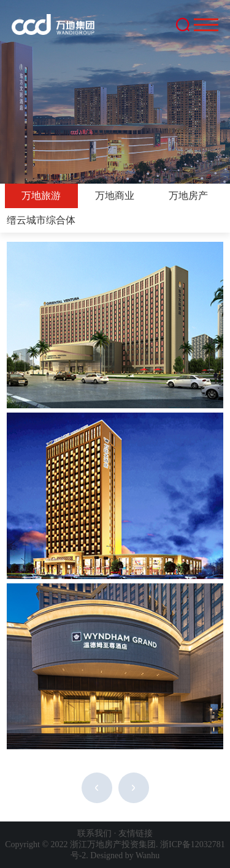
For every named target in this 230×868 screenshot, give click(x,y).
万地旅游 (41, 196)
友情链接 (136, 833)
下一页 (134, 788)
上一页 (97, 788)
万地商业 (115, 196)
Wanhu (148, 855)
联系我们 (94, 833)
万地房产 (188, 196)
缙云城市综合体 (41, 220)
